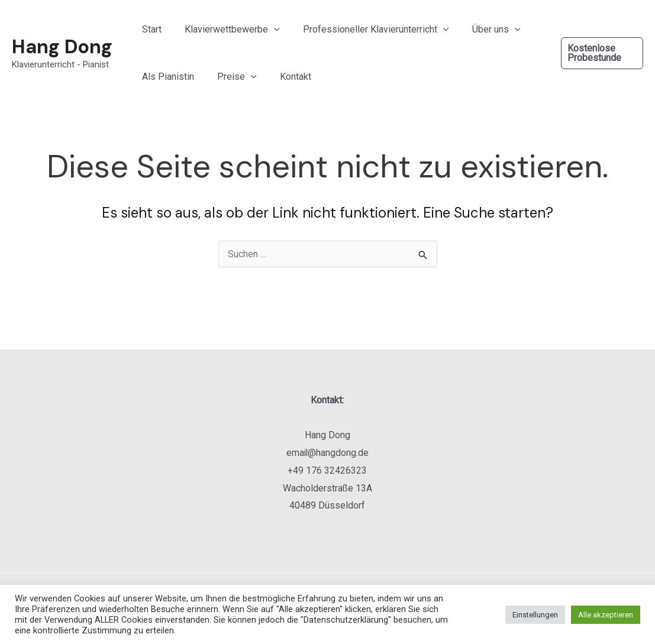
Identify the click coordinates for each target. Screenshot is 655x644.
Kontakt (285, 77)
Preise (230, 77)
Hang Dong (62, 47)
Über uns (481, 30)
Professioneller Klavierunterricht (365, 30)
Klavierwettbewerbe (226, 30)
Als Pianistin (166, 77)
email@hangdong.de (327, 453)
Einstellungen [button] (535, 615)
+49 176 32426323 (327, 470)
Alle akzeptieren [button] (606, 615)
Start (149, 29)
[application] (267, 30)
